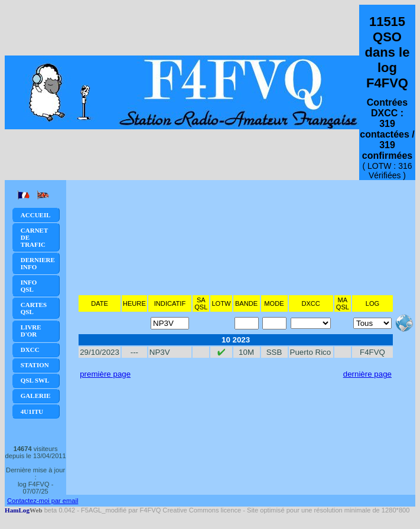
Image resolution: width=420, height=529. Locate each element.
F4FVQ (372, 352)
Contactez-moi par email (43, 501)
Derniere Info (38, 263)
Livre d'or (31, 331)
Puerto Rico (311, 352)
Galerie (36, 396)
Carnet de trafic (34, 237)
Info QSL (29, 286)
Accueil (36, 215)
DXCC (30, 350)
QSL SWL (35, 380)
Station (35, 365)
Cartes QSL (34, 308)
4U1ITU (32, 412)
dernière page (367, 374)
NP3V (160, 352)
